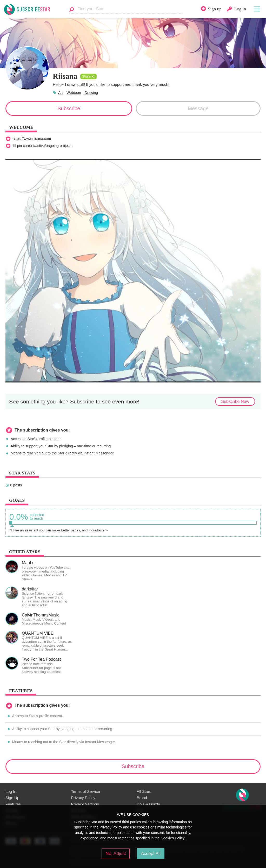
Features (13, 804)
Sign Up (12, 798)
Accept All (151, 853)
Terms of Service (86, 791)
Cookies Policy (173, 838)
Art (61, 93)
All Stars (144, 791)
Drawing (91, 93)
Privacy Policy (83, 798)
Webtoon (74, 93)
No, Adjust (116, 853)
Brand (142, 798)
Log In (11, 791)
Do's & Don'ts (148, 804)
